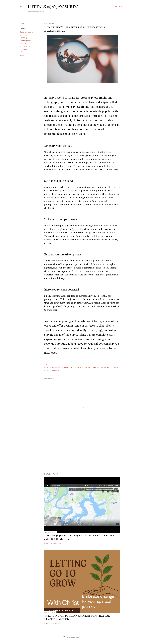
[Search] (119, 7)
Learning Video (26, 41)
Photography (25, 46)
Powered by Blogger (71, 637)
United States (55, 370)
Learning (23, 38)
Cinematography (26, 32)
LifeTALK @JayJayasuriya (53, 7)
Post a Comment (55, 543)
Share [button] (22, 23)
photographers (26, 44)
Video (22, 55)
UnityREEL (24, 49)
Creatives (23, 35)
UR (21, 52)
